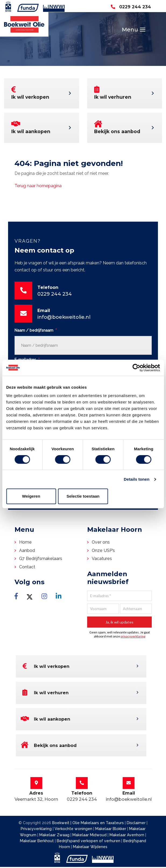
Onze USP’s (103, 552)
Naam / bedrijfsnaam (36, 332)
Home (25, 544)
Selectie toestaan (83, 496)
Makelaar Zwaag (55, 836)
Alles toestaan (135, 496)
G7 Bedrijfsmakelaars (41, 560)
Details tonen (137, 479)
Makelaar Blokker (111, 830)
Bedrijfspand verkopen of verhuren (89, 842)
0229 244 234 (131, 7)
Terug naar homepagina (38, 187)
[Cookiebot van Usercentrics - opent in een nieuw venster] (136, 368)
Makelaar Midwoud (90, 836)
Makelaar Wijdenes (90, 848)
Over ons (101, 544)
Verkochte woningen (74, 830)
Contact (27, 568)
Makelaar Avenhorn (127, 836)
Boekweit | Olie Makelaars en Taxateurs (88, 824)
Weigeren (31, 496)
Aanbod (27, 552)
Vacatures (102, 560)
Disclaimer (136, 824)
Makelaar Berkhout (37, 842)
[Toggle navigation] (140, 30)
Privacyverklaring (36, 830)
